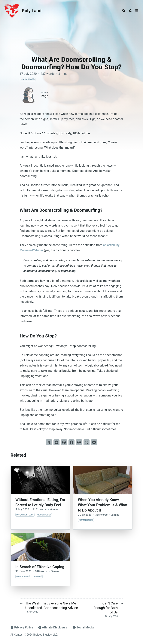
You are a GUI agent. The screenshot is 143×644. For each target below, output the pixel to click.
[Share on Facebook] (71, 442)
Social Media (83, 627)
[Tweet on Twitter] (49, 442)
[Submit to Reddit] (56, 442)
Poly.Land (32, 11)
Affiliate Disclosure (53, 627)
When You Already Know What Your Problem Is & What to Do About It (103, 505)
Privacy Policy (22, 627)
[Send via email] (79, 442)
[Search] (124, 11)
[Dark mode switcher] (130, 11)
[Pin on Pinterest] (64, 442)
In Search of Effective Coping (40, 567)
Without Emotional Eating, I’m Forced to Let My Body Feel (40, 502)
